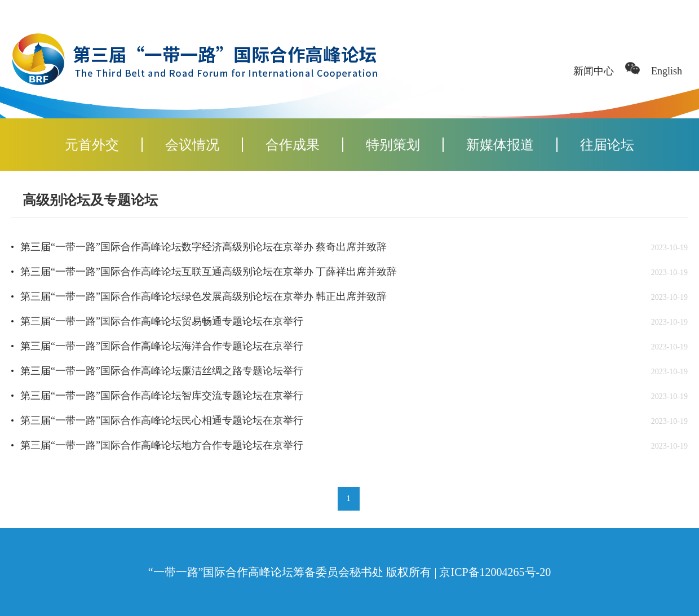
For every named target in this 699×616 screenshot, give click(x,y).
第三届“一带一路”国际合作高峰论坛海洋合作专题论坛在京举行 (162, 346)
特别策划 (393, 145)
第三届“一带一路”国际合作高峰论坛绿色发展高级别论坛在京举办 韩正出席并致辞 (203, 296)
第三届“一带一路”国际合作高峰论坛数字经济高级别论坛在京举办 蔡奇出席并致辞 (203, 247)
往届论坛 (607, 145)
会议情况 (192, 145)
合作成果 (293, 145)
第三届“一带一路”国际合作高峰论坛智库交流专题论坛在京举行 (162, 396)
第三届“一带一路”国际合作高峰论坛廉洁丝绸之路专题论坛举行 (162, 371)
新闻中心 (594, 71)
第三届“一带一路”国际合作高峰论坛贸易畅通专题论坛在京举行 (162, 321)
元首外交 (92, 145)
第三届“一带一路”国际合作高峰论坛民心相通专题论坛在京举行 (162, 420)
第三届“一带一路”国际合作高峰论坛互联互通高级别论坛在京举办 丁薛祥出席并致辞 (209, 272)
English (667, 71)
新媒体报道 (500, 145)
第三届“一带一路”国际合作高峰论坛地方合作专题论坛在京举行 (162, 445)
